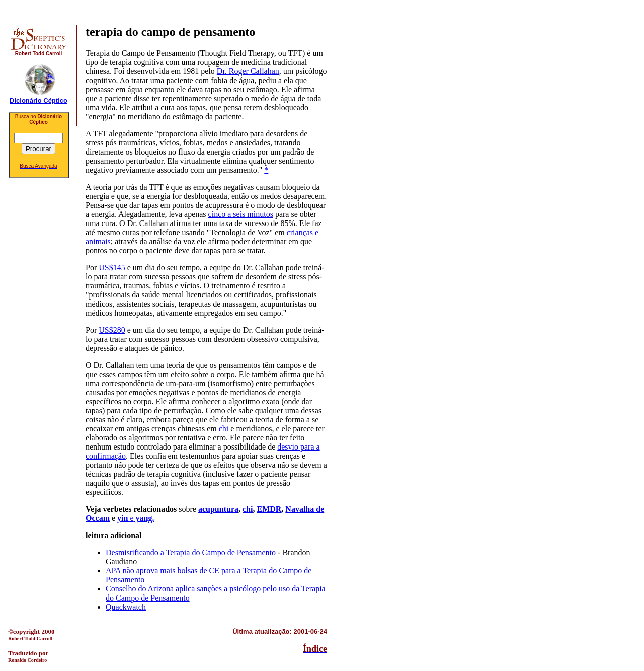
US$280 (112, 330)
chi (224, 429)
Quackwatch (126, 607)
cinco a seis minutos (241, 214)
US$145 (112, 268)
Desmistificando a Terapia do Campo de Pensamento (191, 552)
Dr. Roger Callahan (248, 71)
